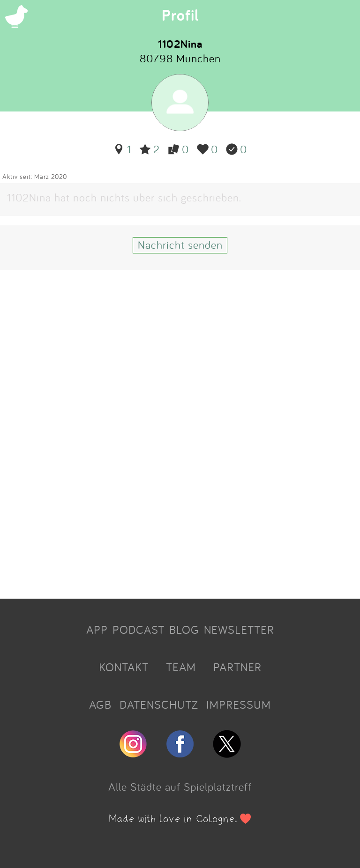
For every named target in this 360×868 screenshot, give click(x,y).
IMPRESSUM (239, 705)
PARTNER (237, 667)
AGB (100, 705)
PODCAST (139, 630)
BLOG (184, 630)
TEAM (181, 667)
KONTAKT (124, 667)
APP (97, 630)
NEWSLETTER (239, 630)
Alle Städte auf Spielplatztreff (180, 786)
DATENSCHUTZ (159, 705)
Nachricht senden (180, 245)
